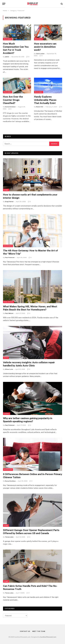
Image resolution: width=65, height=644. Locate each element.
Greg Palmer (9, 202)
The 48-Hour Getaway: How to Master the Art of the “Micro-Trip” (30, 252)
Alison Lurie (9, 369)
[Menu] (4, 4)
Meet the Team (39, 631)
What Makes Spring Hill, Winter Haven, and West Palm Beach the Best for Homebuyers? (30, 308)
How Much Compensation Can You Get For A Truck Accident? (16, 48)
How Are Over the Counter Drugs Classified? (13, 100)
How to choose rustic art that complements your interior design (30, 196)
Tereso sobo (9, 537)
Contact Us (25, 631)
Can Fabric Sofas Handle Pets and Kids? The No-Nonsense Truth (30, 588)
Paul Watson (9, 313)
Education (8, 470)
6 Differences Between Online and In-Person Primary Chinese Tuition (33, 476)
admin (7, 57)
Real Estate (9, 302)
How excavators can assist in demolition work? (45, 47)
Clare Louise (40, 54)
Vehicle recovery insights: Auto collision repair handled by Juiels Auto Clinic (29, 364)
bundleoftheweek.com (48, 637)
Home (6, 190)
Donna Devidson (10, 107)
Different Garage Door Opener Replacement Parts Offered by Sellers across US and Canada (31, 532)
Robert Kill (40, 107)
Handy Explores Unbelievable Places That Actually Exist (45, 100)
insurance (8, 246)
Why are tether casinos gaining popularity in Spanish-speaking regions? (28, 420)
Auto (6, 358)
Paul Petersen (10, 258)
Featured (7, 39)
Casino (7, 414)
